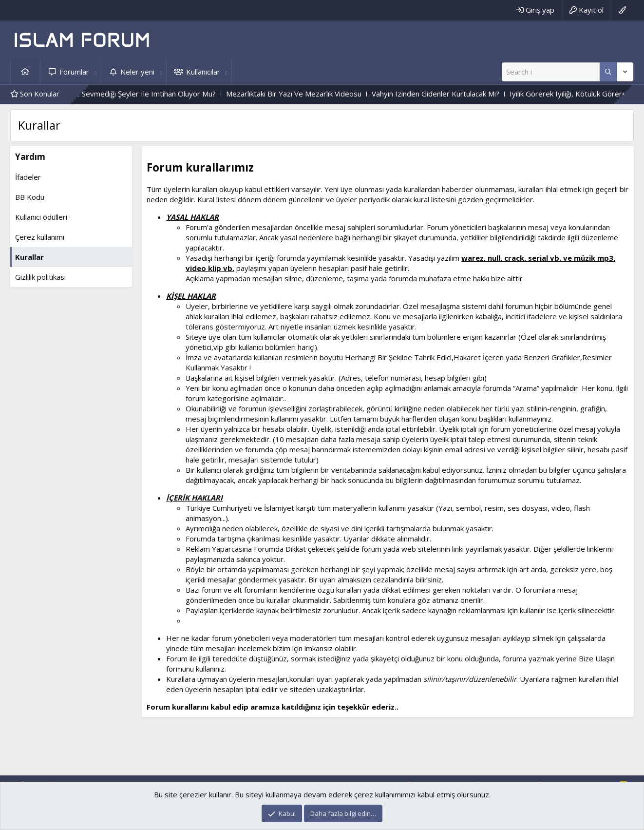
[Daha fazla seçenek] (608, 72)
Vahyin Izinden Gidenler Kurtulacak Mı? (447, 94)
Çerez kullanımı (40, 237)
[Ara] (551, 72)
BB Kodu (30, 197)
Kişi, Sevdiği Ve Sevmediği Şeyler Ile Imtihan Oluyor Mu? (135, 94)
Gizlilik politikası (40, 277)
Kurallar (29, 257)
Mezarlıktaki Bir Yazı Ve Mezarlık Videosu (305, 94)
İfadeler (28, 177)
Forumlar (74, 72)
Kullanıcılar (203, 72)
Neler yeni (137, 72)
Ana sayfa (25, 72)
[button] (95, 72)
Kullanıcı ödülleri (41, 217)
